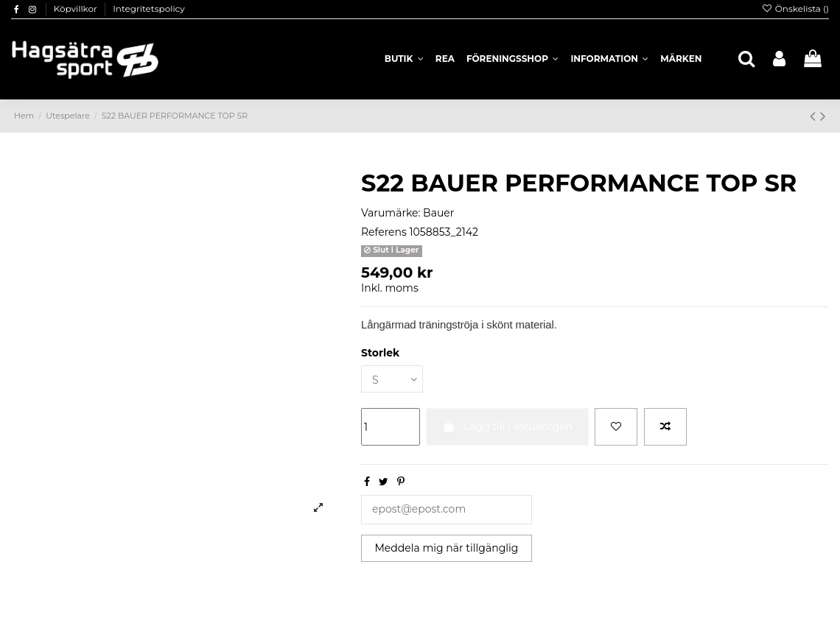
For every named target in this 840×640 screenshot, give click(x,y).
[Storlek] (392, 379)
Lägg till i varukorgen (507, 426)
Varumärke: (391, 213)
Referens (384, 232)
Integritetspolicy (149, 8)
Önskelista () (795, 8)
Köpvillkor (77, 8)
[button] (609, 59)
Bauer (438, 213)
